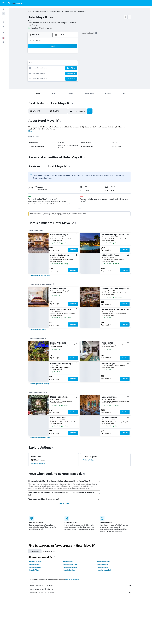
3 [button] (48, 58)
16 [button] (43, 68)
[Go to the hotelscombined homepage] (15, 3)
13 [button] (63, 63)
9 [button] (43, 63)
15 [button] (73, 63)
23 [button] (43, 73)
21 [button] (68, 68)
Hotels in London (102, 567)
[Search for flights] (3, 9)
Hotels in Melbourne (103, 562)
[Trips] (3, 32)
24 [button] (48, 73)
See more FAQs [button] (64, 503)
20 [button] (63, 68)
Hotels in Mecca (68, 562)
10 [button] (48, 63)
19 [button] (58, 68)
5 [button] (58, 58)
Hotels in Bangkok (69, 570)
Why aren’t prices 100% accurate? (81, 593)
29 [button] (73, 73)
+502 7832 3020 (34, 25)
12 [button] (58, 63)
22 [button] (73, 68)
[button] (3, 3)
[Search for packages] (3, 22)
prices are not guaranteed (72, 580)
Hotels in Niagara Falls (104, 570)
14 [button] (68, 63)
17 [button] (48, 68)
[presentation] (96, 33)
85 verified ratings (45, 28)
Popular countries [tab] (49, 551)
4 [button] (53, 58)
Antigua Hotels (69, 12)
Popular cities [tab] (35, 551)
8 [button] (73, 58)
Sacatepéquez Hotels (55, 12)
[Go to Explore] (3, 26)
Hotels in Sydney (34, 564)
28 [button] (68, 73)
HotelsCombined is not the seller (81, 586)
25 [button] (53, 73)
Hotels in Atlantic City (70, 567)
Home (29, 12)
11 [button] (53, 63)
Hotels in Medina (102, 564)
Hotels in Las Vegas (35, 562)
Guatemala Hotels (38, 12)
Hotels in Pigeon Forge (70, 564)
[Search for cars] (3, 18)
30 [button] (43, 78)
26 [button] (58, 73)
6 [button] (63, 58)
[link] (40, 275)
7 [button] (68, 58)
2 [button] (43, 58)
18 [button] (53, 68)
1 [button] (73, 54)
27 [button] (63, 73)
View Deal (73, 250)
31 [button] (48, 78)
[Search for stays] (3, 14)
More (30, 131)
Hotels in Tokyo (34, 570)
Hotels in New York (35, 567)
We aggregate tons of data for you (81, 589)
